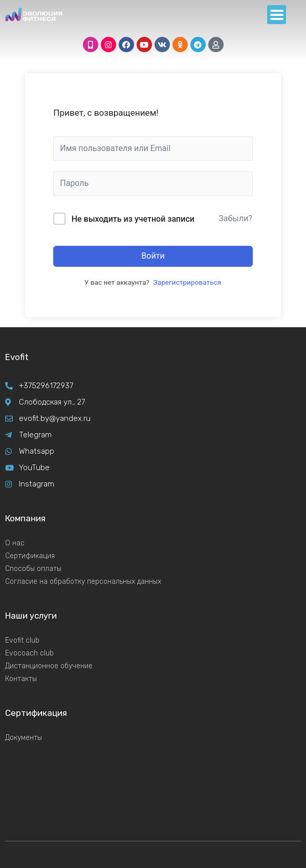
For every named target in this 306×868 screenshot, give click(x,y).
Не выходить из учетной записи (133, 219)
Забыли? (235, 218)
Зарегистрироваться (188, 282)
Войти (153, 256)
